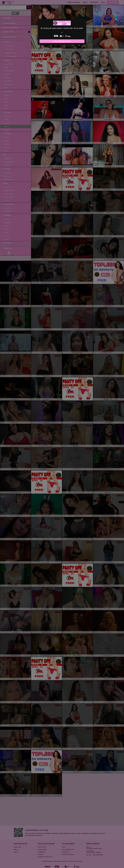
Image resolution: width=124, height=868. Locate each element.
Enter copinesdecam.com (62, 41)
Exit (62, 32)
